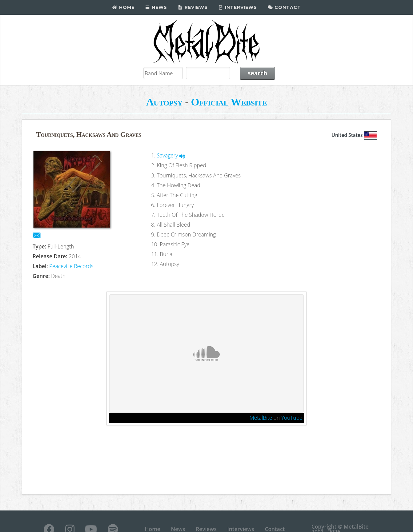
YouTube (292, 418)
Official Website (229, 102)
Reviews (193, 7)
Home (123, 7)
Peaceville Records (71, 266)
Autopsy (164, 102)
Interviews (238, 7)
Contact (284, 7)
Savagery (171, 155)
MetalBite (261, 418)
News (156, 7)
